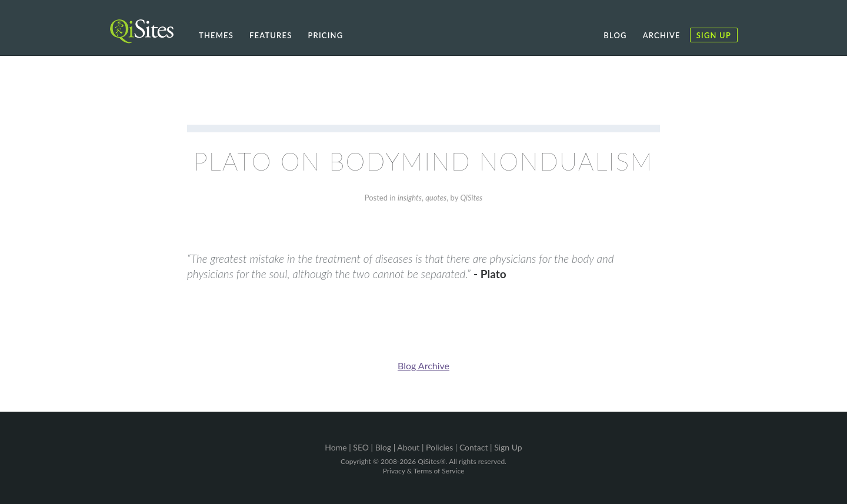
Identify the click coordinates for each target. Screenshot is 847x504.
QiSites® (431, 461)
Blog (615, 35)
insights (410, 198)
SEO (361, 447)
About (408, 447)
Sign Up (714, 35)
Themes (216, 35)
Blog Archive (423, 366)
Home (336, 447)
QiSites (471, 198)
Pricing (325, 35)
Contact (474, 447)
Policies (439, 447)
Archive (662, 35)
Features (271, 35)
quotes (436, 198)
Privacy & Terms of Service (424, 471)
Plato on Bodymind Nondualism (423, 161)
